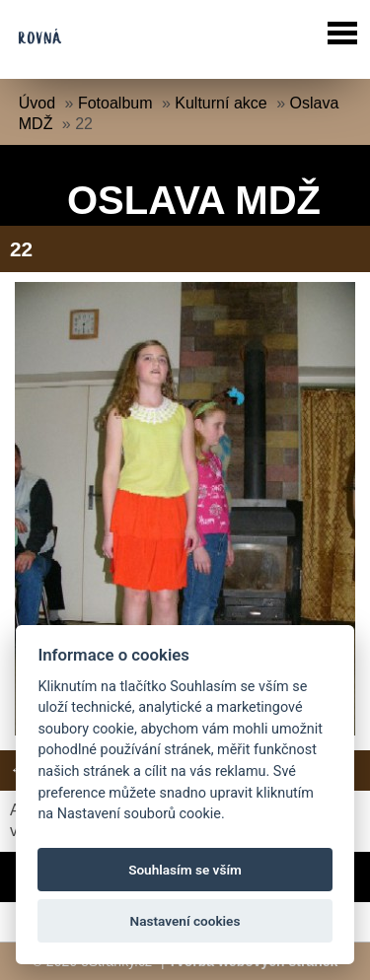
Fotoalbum (115, 103)
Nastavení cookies (185, 921)
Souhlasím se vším (185, 870)
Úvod (37, 103)
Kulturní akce (221, 103)
